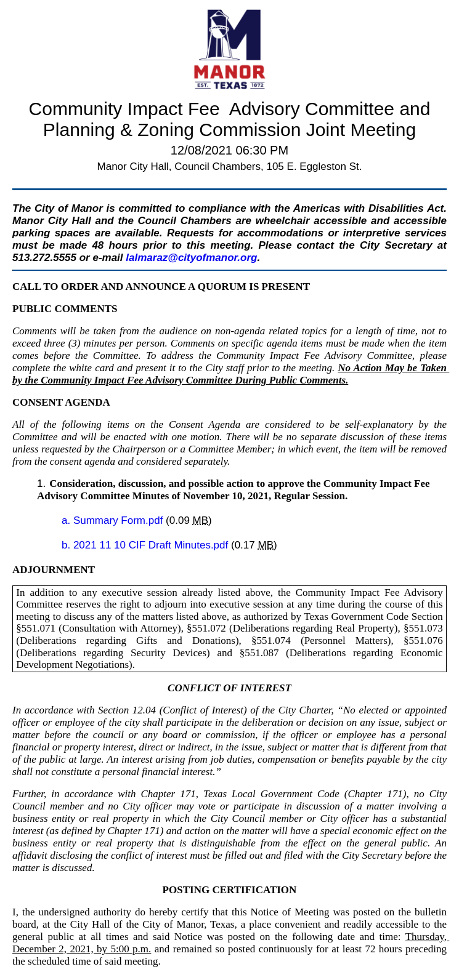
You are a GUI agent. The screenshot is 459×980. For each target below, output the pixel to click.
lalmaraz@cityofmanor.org (191, 258)
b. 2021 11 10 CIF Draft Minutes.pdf (146, 545)
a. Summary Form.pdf (114, 520)
